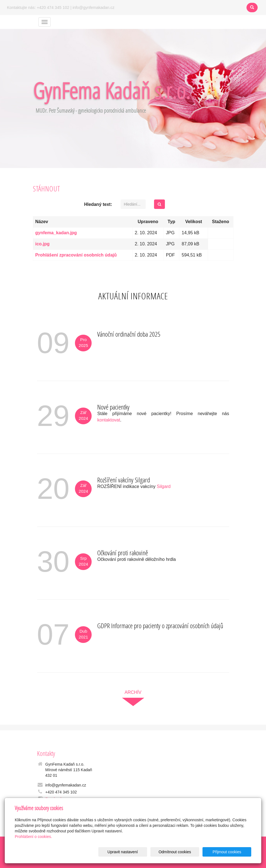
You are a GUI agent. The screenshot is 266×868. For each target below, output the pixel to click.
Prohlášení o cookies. (33, 837)
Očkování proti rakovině (123, 553)
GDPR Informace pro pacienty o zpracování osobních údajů (160, 626)
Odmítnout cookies (184, 852)
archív (133, 692)
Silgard (164, 486)
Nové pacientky (113, 407)
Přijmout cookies (230, 852)
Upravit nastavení (138, 852)
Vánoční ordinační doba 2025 (129, 334)
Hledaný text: (98, 204)
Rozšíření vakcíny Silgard (124, 480)
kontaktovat (109, 420)
